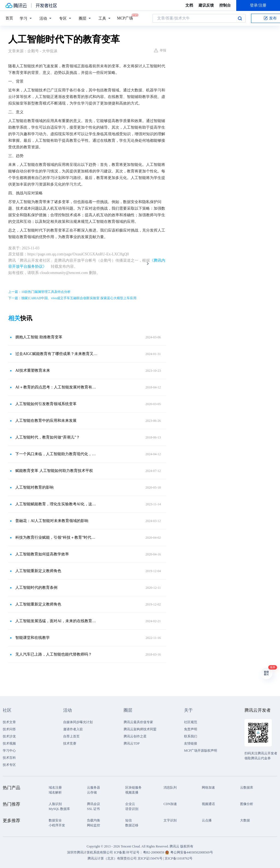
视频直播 (132, 792)
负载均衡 (94, 820)
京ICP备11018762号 (179, 858)
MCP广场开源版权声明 (201, 751)
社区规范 (191, 722)
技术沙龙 (9, 736)
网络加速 (208, 788)
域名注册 (55, 788)
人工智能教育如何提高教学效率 (42, 554)
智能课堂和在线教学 (33, 638)
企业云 (130, 804)
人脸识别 (55, 804)
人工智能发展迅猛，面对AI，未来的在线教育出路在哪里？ (57, 621)
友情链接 (191, 743)
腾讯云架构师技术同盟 (140, 729)
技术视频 (9, 743)
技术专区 (9, 765)
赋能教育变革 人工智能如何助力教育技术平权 (54, 471)
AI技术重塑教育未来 (33, 370)
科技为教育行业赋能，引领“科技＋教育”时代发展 (57, 537)
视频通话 (208, 804)
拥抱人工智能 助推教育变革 (39, 337)
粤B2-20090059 (154, 852)
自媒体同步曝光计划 (78, 722)
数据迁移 (132, 825)
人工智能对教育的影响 (34, 487)
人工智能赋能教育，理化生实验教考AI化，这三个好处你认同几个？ (57, 504)
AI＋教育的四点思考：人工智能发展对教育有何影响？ (57, 387)
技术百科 (9, 758)
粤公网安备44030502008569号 (192, 852)
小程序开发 (57, 825)
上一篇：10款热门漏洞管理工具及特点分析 (39, 292)
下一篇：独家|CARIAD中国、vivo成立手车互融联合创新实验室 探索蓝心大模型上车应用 (72, 298)
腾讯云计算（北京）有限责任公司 (112, 858)
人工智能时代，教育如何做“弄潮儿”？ (48, 437)
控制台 (225, 5)
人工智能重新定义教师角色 (38, 571)
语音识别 (132, 809)
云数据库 (247, 788)
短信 (129, 820)
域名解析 (55, 792)
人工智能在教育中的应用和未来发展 (46, 421)
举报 (160, 50)
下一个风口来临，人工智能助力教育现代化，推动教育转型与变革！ (57, 454)
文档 (189, 5)
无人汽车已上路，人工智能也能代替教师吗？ (54, 654)
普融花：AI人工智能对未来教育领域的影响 (52, 521)
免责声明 (191, 729)
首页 (9, 18)
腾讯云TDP (132, 743)
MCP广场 (125, 18)
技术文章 (9, 722)
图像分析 (247, 804)
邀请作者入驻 (73, 729)
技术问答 (9, 729)
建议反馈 (206, 5)
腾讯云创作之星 (135, 736)
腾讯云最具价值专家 (138, 722)
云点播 (207, 820)
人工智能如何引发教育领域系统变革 (46, 404)
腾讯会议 (94, 804)
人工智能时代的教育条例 (36, 588)
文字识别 (170, 820)
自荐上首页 (71, 736)
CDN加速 (170, 804)
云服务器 (94, 788)
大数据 (245, 820)
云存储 (92, 792)
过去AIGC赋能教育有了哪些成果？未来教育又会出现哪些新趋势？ (57, 354)
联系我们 (191, 736)
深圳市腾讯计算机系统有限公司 (90, 852)
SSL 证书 (93, 809)
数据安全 (55, 820)
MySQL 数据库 (59, 809)
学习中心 (9, 751)
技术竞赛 (70, 743)
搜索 (240, 18)
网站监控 (94, 825)
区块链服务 (133, 788)
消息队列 (170, 788)
